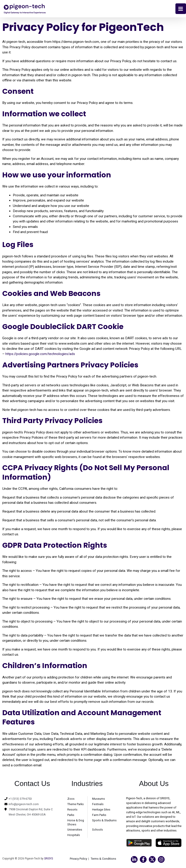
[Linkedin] (134, 860)
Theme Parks (76, 805)
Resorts (72, 810)
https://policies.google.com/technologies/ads (40, 355)
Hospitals (74, 836)
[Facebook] (143, 860)
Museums (99, 799)
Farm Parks (99, 816)
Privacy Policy (78, 859)
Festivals (98, 805)
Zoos (71, 799)
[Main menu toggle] (181, 9)
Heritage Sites (101, 810)
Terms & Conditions (103, 859)
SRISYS (49, 859)
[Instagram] (161, 860)
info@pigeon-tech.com (24, 805)
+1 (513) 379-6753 (20, 799)
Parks (71, 816)
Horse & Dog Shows (76, 823)
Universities (75, 830)
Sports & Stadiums (104, 821)
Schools (98, 830)
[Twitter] (152, 860)
